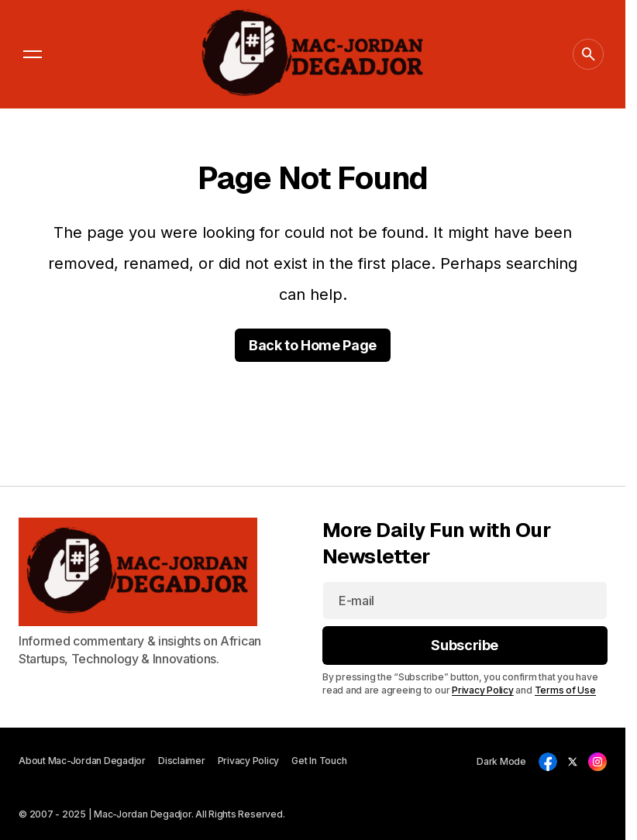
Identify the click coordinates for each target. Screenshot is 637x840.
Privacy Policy (483, 690)
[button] (33, 54)
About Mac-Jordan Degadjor (82, 761)
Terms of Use (565, 690)
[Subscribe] (465, 645)
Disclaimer (182, 761)
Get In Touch (319, 761)
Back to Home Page (313, 345)
